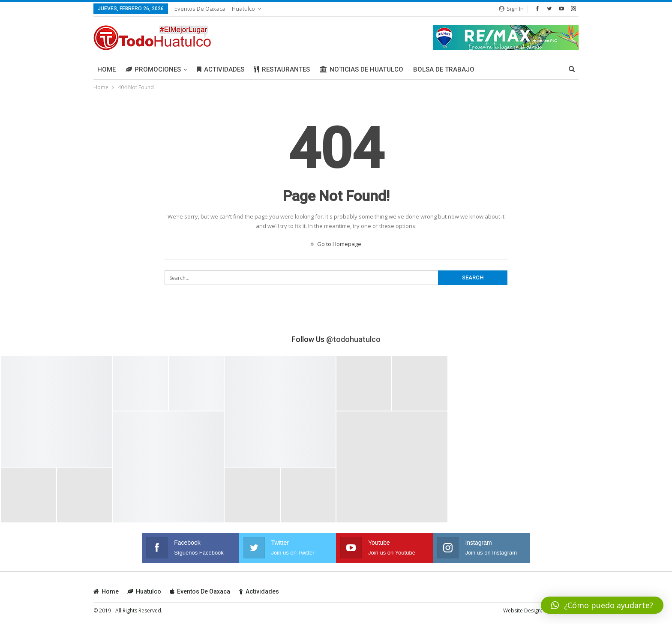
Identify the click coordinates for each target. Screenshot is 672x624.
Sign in (511, 9)
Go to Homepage (336, 244)
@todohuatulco (353, 339)
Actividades (220, 69)
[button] (602, 605)
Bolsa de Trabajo (444, 69)
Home (106, 69)
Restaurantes (282, 69)
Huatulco (243, 9)
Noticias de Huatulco (361, 69)
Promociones (153, 69)
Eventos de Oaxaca (200, 9)
